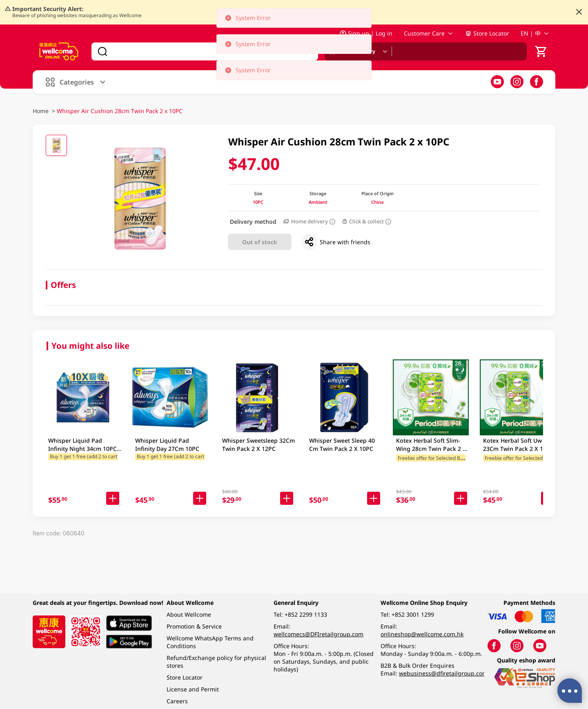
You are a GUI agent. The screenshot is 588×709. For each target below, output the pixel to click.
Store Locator (487, 33)
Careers (177, 701)
